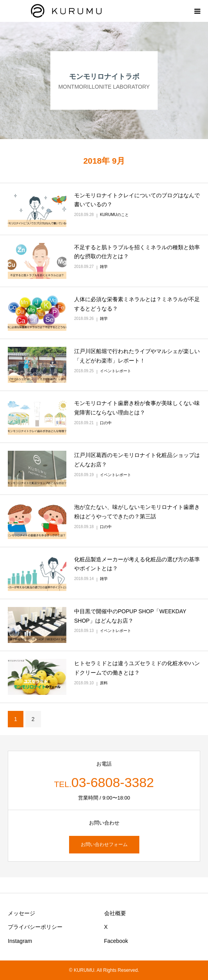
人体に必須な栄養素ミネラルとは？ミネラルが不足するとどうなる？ (137, 304)
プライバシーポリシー (35, 927)
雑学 (104, 267)
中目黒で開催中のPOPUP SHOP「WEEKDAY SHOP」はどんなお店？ (130, 616)
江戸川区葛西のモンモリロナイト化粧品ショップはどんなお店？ (137, 460)
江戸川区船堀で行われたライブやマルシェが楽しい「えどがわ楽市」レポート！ (137, 356)
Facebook (116, 941)
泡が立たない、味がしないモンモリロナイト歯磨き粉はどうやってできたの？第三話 (137, 512)
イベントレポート (116, 371)
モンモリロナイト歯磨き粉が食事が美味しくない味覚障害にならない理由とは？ (137, 408)
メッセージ (21, 913)
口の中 (106, 423)
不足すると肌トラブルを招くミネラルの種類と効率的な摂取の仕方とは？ (137, 252)
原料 (104, 683)
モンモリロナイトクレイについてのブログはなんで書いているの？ (137, 200)
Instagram (20, 941)
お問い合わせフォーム (104, 844)
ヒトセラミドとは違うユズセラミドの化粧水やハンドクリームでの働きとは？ (137, 668)
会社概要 (115, 913)
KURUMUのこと (114, 215)
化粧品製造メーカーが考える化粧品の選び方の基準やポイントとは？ (137, 564)
